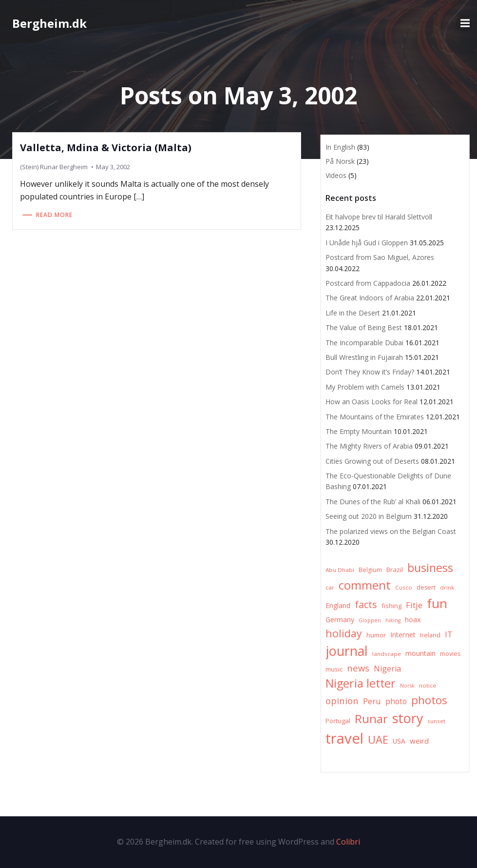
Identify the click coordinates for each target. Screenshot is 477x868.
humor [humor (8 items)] (376, 635)
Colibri (348, 842)
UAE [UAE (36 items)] (378, 740)
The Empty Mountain (359, 431)
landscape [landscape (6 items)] (387, 654)
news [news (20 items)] (358, 668)
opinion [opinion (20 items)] (342, 700)
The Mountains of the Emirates (375, 417)
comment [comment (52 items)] (365, 585)
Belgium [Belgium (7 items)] (370, 570)
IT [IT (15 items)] (449, 634)
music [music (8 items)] (334, 669)
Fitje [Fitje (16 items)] (414, 605)
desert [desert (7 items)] (426, 587)
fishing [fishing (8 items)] (391, 606)
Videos (336, 175)
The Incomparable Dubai (364, 343)
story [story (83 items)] (408, 718)
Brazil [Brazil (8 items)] (395, 570)
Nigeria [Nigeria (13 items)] (387, 669)
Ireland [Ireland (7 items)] (430, 635)
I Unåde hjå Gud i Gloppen (367, 243)
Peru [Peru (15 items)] (372, 701)
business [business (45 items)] (430, 568)
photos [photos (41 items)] (429, 700)
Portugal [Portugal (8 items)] (338, 721)
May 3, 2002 (113, 167)
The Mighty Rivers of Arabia (369, 446)
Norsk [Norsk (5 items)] (407, 686)
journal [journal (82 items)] (347, 651)
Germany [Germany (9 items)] (340, 620)
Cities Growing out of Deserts (372, 461)
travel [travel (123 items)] (344, 738)
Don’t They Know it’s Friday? (370, 372)
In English (340, 147)
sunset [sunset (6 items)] (436, 721)
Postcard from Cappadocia (368, 283)
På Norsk (340, 161)
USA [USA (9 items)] (399, 741)
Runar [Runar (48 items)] (371, 719)
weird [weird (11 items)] (419, 741)
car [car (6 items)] (330, 587)
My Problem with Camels (365, 387)
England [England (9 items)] (338, 605)
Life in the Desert (353, 313)
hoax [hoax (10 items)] (413, 620)
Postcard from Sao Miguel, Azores (380, 257)
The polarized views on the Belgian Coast (391, 531)
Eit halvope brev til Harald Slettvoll (379, 217)
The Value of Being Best (364, 327)
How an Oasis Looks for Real (372, 402)
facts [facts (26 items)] (366, 604)
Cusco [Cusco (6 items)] (404, 587)
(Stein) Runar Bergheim (54, 167)
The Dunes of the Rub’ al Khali (373, 502)
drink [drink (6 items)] (447, 587)
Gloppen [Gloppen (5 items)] (370, 620)
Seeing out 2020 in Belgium (369, 516)
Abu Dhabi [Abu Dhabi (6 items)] (340, 570)
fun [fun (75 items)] (437, 603)
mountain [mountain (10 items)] (420, 653)
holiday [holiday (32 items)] (344, 633)
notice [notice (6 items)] (428, 685)
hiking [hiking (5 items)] (393, 620)
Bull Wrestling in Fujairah (364, 357)
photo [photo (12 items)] (396, 701)
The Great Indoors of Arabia (370, 298)
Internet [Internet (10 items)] (403, 635)
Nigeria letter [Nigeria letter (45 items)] (361, 683)
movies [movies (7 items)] (450, 654)
